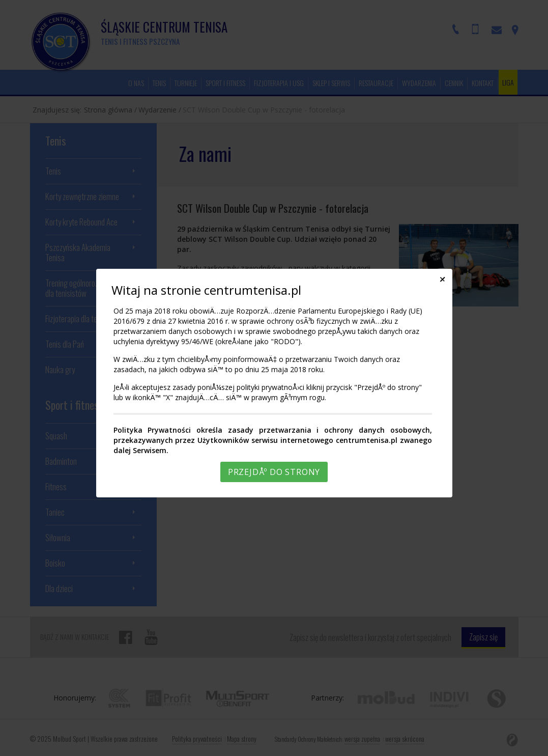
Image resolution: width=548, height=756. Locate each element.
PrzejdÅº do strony (274, 472)
